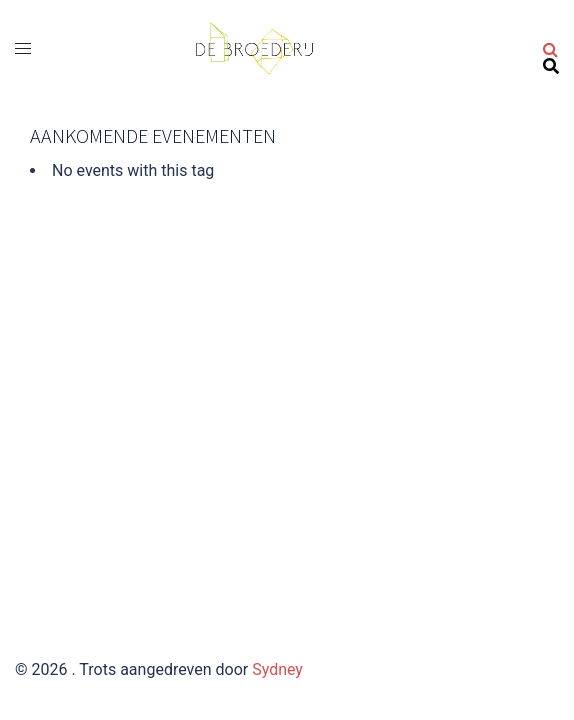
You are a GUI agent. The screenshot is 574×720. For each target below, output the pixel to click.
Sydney (277, 669)
